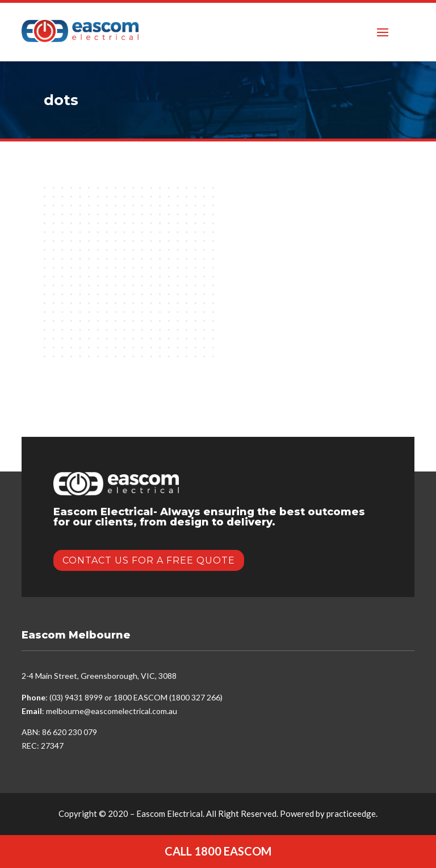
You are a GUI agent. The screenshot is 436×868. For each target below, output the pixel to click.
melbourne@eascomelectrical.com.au (112, 711)
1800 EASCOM (141, 697)
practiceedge (351, 813)
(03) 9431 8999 (76, 697)
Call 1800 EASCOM (218, 851)
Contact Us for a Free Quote (149, 560)
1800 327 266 (196, 697)
